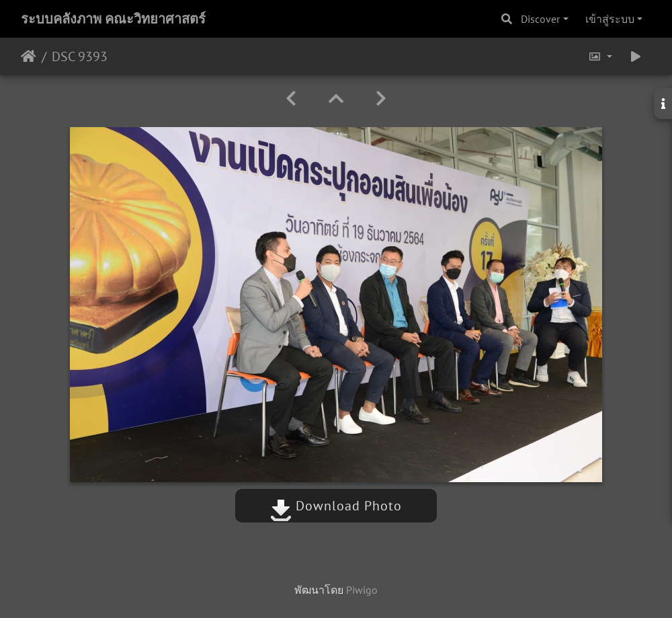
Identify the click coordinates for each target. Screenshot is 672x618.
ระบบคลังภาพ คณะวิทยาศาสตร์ (113, 19)
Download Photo (336, 506)
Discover (540, 19)
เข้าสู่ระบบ (610, 19)
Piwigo (362, 590)
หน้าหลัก (29, 56)
